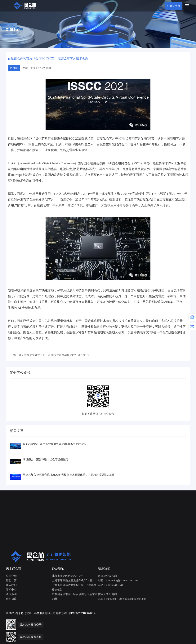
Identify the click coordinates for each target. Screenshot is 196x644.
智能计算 (11, 580)
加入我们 (11, 585)
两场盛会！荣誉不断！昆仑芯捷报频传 (46, 459)
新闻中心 (11, 590)
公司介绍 (11, 576)
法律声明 (11, 594)
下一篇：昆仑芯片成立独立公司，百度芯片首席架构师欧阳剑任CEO (48, 355)
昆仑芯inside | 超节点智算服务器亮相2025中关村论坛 (54, 444)
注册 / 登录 (174, 6)
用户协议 (11, 599)
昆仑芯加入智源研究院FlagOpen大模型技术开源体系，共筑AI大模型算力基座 (69, 475)
